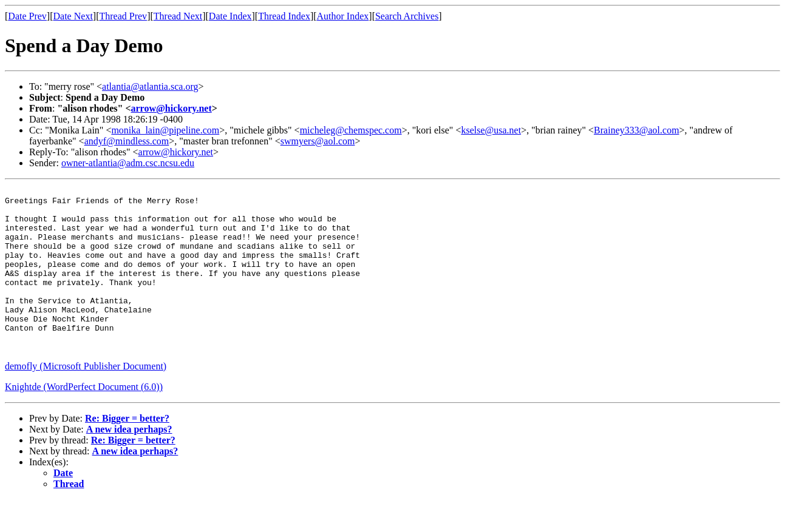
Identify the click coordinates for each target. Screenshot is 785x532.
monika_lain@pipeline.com (165, 130)
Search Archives (407, 16)
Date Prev (27, 16)
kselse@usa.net (491, 130)
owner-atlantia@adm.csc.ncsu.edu (128, 163)
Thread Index (284, 16)
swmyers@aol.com (318, 141)
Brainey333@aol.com (636, 130)
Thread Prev (123, 16)
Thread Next (178, 16)
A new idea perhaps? (129, 462)
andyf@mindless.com (127, 141)
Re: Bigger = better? (127, 451)
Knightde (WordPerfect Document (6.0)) (84, 419)
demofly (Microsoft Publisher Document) (86, 399)
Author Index (343, 16)
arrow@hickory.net (172, 108)
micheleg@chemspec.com (351, 130)
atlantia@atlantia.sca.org (150, 86)
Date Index (230, 16)
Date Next (73, 16)
